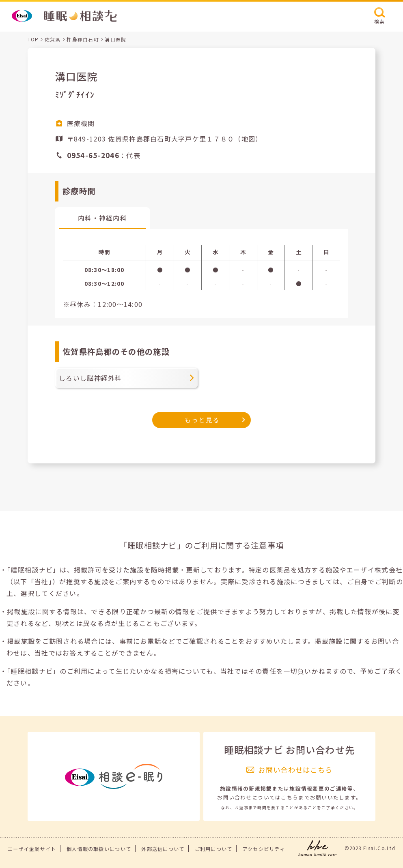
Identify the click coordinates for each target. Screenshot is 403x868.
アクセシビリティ (264, 849)
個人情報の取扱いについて (99, 849)
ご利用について (214, 849)
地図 (249, 139)
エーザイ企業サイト (32, 849)
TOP (33, 39)
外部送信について (163, 849)
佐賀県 (53, 39)
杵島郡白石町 (83, 39)
